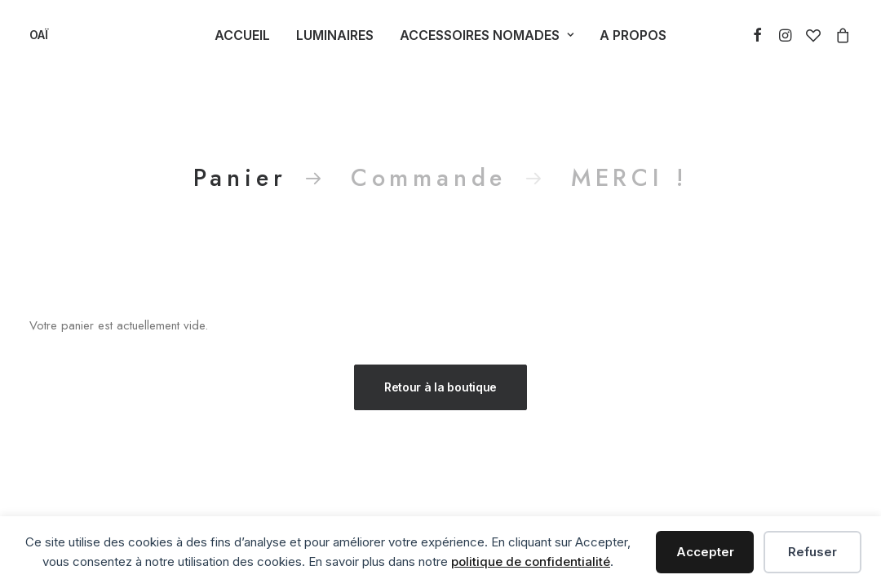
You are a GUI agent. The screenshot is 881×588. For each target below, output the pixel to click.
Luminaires (335, 35)
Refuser (812, 552)
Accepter (705, 552)
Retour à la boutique (440, 387)
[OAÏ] (39, 35)
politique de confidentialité (531, 561)
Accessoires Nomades (487, 35)
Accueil (242, 35)
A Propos (633, 35)
